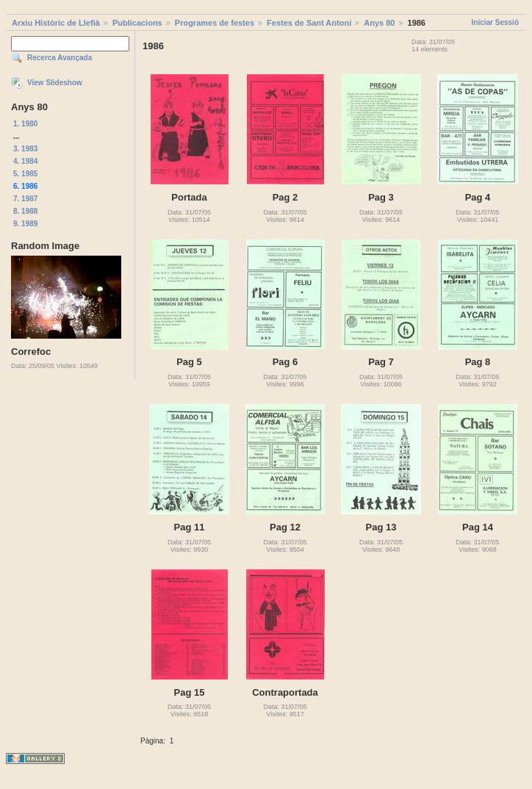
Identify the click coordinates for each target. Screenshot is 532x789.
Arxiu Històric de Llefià (56, 23)
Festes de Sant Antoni (309, 23)
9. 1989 (25, 224)
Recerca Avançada (60, 58)
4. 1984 (25, 161)
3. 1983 (25, 149)
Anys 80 (379, 23)
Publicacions (137, 23)
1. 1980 (25, 124)
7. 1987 (25, 199)
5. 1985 (25, 174)
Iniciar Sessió (495, 22)
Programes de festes (215, 23)
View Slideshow (55, 83)
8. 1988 (25, 211)
